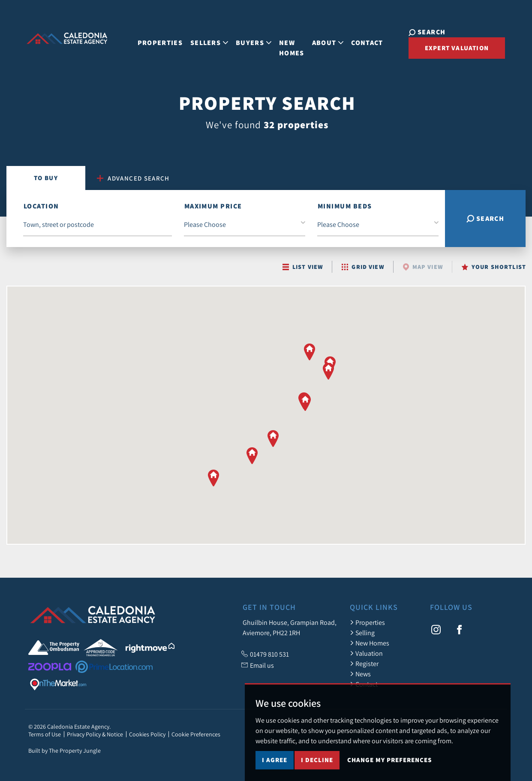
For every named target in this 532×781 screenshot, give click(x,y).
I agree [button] (275, 767)
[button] (213, 478)
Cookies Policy (147, 734)
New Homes (283, 40)
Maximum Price (213, 206)
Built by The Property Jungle (65, 751)
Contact (359, 35)
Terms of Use (45, 734)
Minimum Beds (345, 206)
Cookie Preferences (196, 734)
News (360, 674)
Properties (152, 35)
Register (364, 663)
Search (485, 219)
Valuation (366, 653)
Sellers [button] (201, 35)
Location (41, 206)
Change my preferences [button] (389, 767)
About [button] (319, 35)
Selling (362, 633)
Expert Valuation (440, 46)
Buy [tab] (46, 178)
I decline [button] (317, 767)
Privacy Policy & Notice (95, 734)
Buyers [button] (245, 35)
